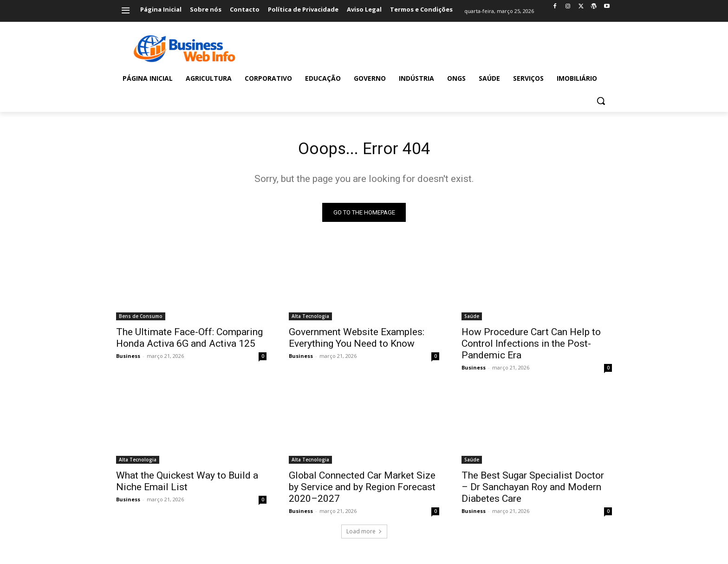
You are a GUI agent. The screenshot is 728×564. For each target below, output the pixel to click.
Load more (364, 535)
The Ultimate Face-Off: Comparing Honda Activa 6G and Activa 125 (189, 341)
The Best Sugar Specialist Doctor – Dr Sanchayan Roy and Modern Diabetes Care (533, 490)
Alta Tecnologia (310, 319)
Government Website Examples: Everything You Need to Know (357, 341)
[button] (601, 101)
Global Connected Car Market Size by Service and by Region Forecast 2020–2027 (362, 490)
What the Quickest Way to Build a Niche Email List (187, 484)
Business (128, 359)
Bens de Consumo (141, 319)
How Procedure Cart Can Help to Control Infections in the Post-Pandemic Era (531, 347)
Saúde (472, 319)
